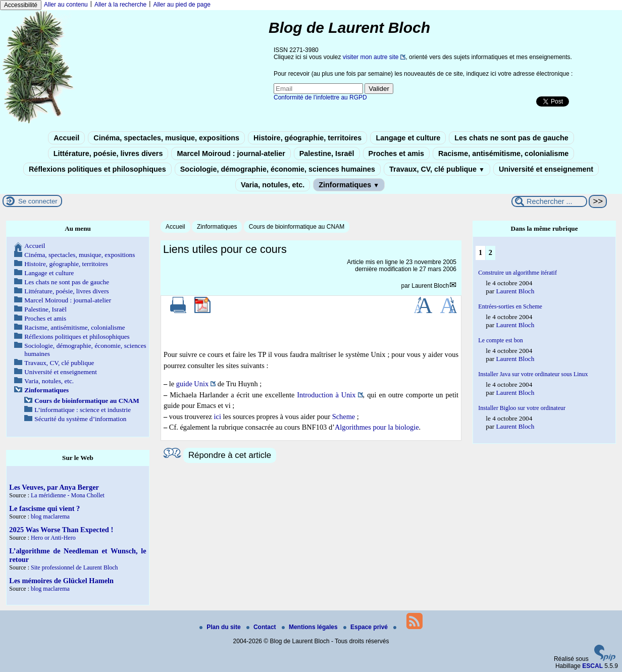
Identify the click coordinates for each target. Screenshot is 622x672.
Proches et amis (396, 153)
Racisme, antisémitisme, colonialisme (503, 153)
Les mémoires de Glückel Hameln (61, 581)
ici (218, 417)
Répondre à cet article (230, 455)
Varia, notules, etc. (273, 185)
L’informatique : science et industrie (83, 410)
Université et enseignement (546, 169)
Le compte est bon (500, 340)
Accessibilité (21, 5)
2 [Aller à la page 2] (490, 252)
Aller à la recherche (120, 5)
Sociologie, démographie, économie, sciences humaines (278, 169)
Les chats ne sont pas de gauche (511, 138)
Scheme (344, 417)
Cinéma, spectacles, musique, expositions (166, 138)
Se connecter (38, 201)
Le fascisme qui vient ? (44, 508)
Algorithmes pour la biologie (377, 427)
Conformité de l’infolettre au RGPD (320, 97)
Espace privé (366, 627)
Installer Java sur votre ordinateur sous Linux (533, 374)
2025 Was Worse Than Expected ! (61, 530)
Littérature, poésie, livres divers (108, 153)
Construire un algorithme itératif (517, 273)
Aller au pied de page (182, 5)
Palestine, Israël (327, 153)
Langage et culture (408, 138)
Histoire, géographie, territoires (307, 138)
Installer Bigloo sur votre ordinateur (522, 408)
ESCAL (592, 666)
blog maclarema (50, 516)
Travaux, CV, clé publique (437, 169)
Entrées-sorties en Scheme (510, 306)
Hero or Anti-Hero (53, 538)
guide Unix (192, 384)
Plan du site (221, 627)
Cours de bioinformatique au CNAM (297, 227)
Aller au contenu (66, 5)
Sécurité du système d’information (80, 419)
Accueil (66, 138)
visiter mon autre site (371, 57)
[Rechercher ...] (549, 201)
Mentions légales (310, 627)
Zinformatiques (349, 185)
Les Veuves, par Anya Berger (54, 487)
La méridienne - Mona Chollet (68, 495)
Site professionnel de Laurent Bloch (74, 567)
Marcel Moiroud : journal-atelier (231, 153)
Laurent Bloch (430, 286)
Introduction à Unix (326, 395)
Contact (262, 627)
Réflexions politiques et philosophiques (97, 169)
